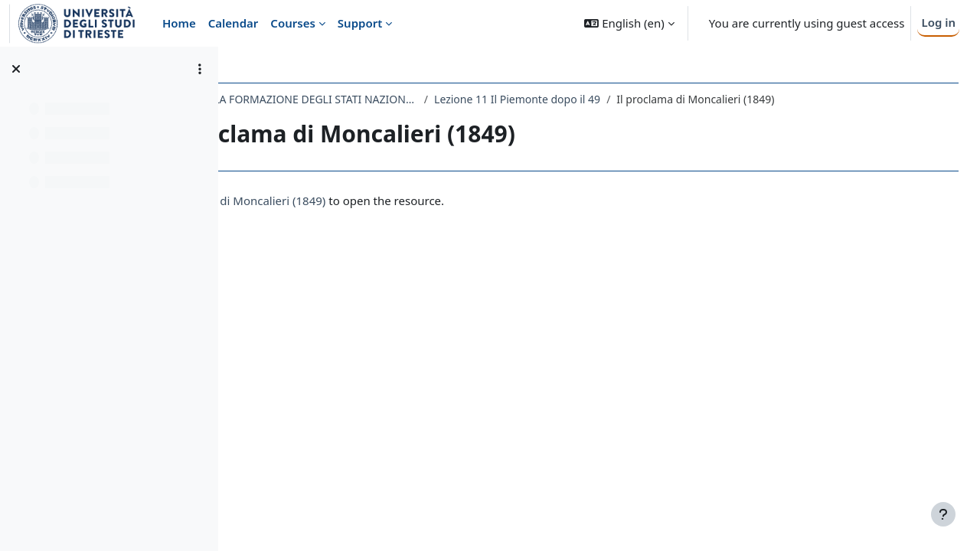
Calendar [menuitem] (234, 23)
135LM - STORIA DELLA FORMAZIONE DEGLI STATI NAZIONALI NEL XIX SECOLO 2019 (401, 99)
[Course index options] (200, 69)
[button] (629, 23)
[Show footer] (943, 514)
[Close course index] (16, 69)
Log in (938, 22)
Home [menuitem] (179, 23)
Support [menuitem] (360, 23)
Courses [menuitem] (292, 23)
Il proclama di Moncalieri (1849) (378, 201)
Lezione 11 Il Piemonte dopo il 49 (653, 99)
